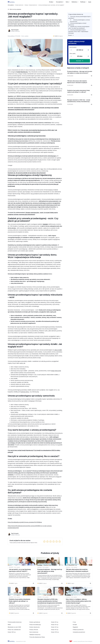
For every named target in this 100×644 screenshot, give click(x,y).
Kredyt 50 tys (55, 630)
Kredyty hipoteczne (19, 5)
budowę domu (25, 392)
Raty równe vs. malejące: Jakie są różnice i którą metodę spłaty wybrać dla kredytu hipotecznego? (78, 601)
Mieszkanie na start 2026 (14, 627)
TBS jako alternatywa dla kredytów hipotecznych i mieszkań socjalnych (77, 82)
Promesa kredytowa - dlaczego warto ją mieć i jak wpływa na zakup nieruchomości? (80, 72)
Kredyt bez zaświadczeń (14, 630)
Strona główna (11, 5)
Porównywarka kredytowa (15, 622)
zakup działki (58, 350)
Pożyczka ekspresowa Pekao (37, 637)
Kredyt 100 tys (55, 632)
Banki (90, 2)
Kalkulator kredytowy (35, 635)
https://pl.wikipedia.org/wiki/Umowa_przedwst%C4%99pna (25, 522)
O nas (74, 622)
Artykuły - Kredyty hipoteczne (31, 5)
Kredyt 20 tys (55, 622)
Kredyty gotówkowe (35, 622)
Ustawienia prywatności (79, 632)
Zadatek (45, 224)
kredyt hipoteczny (22, 72)
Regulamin (75, 627)
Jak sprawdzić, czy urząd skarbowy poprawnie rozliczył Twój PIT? (20, 570)
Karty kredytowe (34, 632)
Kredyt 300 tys (12, 632)
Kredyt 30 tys (55, 625)
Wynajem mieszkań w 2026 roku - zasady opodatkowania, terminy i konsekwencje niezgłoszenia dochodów (79, 101)
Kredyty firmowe (34, 630)
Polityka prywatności (78, 630)
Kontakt (75, 625)
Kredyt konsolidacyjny (35, 625)
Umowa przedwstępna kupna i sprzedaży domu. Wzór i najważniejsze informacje (78, 31)
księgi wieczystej (56, 371)
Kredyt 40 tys (55, 627)
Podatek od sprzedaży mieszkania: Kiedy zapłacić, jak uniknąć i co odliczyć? (78, 91)
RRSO (9, 625)
